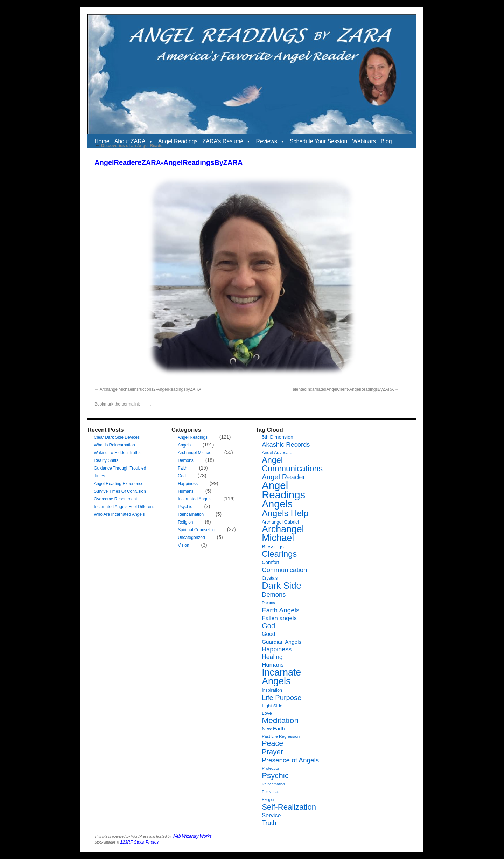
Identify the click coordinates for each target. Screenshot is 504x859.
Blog (386, 141)
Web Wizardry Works (192, 836)
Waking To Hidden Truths (117, 453)
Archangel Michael (195, 453)
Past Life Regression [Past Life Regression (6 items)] (281, 736)
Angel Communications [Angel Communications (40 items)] (292, 464)
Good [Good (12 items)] (268, 634)
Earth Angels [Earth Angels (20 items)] (281, 610)
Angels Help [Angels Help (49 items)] (285, 513)
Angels (184, 445)
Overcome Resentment (115, 499)
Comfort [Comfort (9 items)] (271, 562)
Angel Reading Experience (119, 484)
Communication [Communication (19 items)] (284, 570)
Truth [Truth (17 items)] (269, 823)
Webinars (364, 141)
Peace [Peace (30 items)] (272, 743)
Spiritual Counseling (197, 530)
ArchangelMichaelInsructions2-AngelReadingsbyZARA (150, 389)
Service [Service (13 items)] (271, 815)
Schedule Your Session (319, 141)
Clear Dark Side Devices (117, 437)
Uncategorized (191, 538)
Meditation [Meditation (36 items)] (280, 720)
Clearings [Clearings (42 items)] (279, 554)
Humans (186, 491)
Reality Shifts (106, 460)
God (182, 476)
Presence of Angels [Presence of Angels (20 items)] (290, 760)
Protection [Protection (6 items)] (271, 768)
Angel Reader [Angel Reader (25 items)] (283, 477)
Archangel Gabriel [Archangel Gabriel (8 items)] (280, 522)
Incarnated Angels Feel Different (124, 507)
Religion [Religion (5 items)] (269, 799)
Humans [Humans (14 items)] (273, 665)
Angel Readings (178, 141)
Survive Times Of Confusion (120, 491)
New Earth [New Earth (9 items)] (273, 729)
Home (102, 141)
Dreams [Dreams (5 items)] (268, 603)
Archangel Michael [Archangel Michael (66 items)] (283, 534)
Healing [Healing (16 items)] (272, 657)
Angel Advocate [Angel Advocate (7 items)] (277, 453)
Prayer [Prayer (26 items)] (272, 752)
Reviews (270, 141)
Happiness (188, 484)
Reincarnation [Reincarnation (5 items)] (273, 784)
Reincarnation (191, 514)
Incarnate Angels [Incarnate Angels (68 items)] (281, 677)
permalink (131, 404)
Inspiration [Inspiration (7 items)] (272, 690)
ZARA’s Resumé (227, 141)
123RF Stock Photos (140, 842)
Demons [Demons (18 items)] (274, 594)
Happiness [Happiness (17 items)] (277, 649)
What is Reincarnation (114, 445)
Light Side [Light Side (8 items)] (272, 706)
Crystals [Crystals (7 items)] (270, 578)
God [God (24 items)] (268, 626)
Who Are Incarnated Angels (119, 514)
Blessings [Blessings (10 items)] (273, 547)
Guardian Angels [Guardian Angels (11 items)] (282, 642)
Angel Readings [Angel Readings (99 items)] (283, 490)
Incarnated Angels (195, 499)
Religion (185, 522)
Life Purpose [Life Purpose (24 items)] (282, 698)
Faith (183, 468)
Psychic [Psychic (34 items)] (275, 775)
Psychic (185, 507)
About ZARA (134, 141)
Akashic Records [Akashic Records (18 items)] (286, 445)
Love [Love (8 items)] (267, 713)
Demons (186, 460)
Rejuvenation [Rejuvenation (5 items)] (273, 792)
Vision (183, 545)
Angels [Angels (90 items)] (277, 504)
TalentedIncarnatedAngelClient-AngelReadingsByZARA (342, 389)
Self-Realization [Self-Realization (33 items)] (289, 807)
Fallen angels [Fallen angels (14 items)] (279, 618)
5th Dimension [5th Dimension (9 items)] (278, 437)
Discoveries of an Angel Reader (129, 146)
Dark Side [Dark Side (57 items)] (282, 586)
